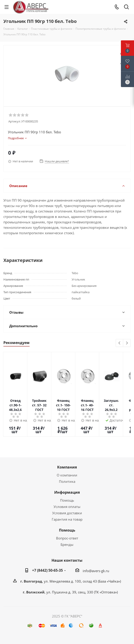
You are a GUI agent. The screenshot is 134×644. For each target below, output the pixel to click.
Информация (67, 492)
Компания (67, 467)
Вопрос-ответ (67, 538)
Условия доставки (67, 513)
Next (127, 343)
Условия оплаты (67, 507)
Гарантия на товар (67, 519)
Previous (120, 343)
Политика (67, 481)
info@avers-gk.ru (96, 571)
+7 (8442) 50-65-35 (47, 570)
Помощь (67, 500)
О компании (67, 475)
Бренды (67, 544)
